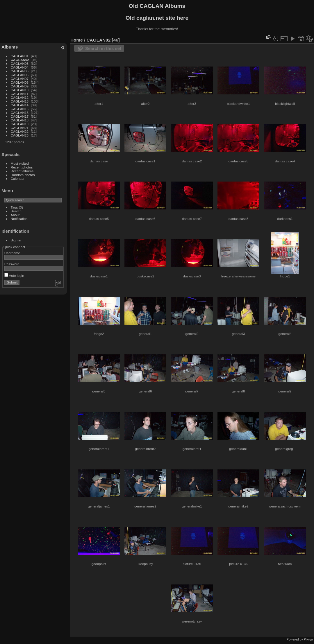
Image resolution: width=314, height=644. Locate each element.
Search (16, 211)
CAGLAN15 (20, 109)
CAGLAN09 (20, 86)
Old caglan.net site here (157, 18)
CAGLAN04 (20, 67)
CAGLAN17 (20, 116)
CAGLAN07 (20, 79)
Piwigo (308, 639)
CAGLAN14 (20, 105)
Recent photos (22, 167)
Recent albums (22, 171)
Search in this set (103, 48)
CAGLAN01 (20, 56)
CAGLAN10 (20, 90)
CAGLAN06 (20, 75)
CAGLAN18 (20, 120)
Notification (19, 219)
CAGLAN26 (20, 135)
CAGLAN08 (20, 82)
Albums (10, 47)
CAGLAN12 (20, 97)
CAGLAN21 (20, 128)
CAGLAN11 (20, 94)
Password (12, 264)
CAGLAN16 (20, 113)
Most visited (20, 163)
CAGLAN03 (20, 63)
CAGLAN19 (20, 124)
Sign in (16, 240)
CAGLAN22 (20, 131)
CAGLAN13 (20, 101)
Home (77, 40)
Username (12, 253)
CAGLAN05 (20, 71)
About (15, 215)
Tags (14, 207)
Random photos (23, 175)
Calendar (18, 179)
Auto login (14, 276)
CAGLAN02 (20, 60)
